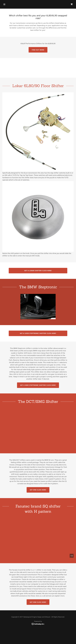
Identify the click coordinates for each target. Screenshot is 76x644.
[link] (72, 4)
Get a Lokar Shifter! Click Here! (38, 271)
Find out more (38, 50)
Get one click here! (38, 490)
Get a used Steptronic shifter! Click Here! (38, 333)
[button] (11, 4)
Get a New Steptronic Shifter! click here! (38, 385)
